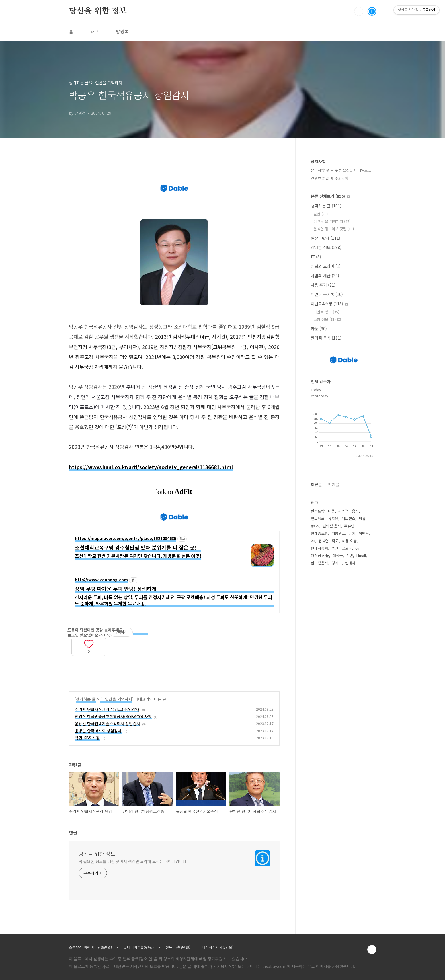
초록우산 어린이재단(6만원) (90, 947)
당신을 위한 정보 (98, 11)
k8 (313, 541)
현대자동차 (319, 548)
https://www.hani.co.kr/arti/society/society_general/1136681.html (151, 467)
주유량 (349, 526)
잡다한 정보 (326, 247)
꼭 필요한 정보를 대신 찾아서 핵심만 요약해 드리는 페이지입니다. (133, 861)
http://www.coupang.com (101, 580)
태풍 (331, 511)
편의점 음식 (326, 338)
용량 (355, 511)
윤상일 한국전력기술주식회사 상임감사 (107, 724)
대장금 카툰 (320, 555)
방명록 (122, 31)
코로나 (347, 548)
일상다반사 (326, 238)
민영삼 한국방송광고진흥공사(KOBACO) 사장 (113, 716)
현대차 (350, 563)
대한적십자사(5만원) (218, 947)
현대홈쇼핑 (319, 533)
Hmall (361, 555)
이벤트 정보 (326, 312)
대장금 (338, 555)
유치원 (333, 518)
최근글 (316, 484)
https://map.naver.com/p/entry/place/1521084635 (126, 539)
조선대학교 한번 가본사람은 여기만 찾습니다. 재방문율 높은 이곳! (138, 556)
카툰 (319, 328)
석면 (350, 555)
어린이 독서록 (327, 294)
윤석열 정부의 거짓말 (334, 229)
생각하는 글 (86, 699)
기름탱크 (338, 533)
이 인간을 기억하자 (116, 699)
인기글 (334, 484)
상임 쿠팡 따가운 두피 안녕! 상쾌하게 (116, 589)
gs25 (315, 526)
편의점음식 (319, 563)
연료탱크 (318, 518)
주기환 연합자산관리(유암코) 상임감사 (107, 709)
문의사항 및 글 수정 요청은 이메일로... (341, 170)
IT (316, 257)
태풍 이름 (350, 541)
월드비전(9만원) (178, 947)
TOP (372, 950)
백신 (335, 548)
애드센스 (348, 518)
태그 (95, 31)
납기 (352, 533)
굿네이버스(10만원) (139, 947)
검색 (359, 11)
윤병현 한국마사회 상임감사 (98, 731)
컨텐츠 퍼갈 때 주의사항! (330, 178)
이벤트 (364, 533)
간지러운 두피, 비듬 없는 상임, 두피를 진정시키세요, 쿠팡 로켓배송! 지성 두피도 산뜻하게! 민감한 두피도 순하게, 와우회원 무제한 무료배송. (174, 600)
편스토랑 (318, 511)
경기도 (337, 563)
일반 (321, 214)
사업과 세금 (325, 276)
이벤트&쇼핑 (330, 304)
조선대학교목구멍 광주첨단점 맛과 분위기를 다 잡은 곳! (136, 547)
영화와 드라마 (326, 266)
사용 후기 (323, 285)
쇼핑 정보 (327, 319)
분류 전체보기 (331, 196)
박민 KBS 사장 (87, 738)
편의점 (343, 511)
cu (357, 548)
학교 (335, 541)
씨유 (362, 518)
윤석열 (323, 541)
